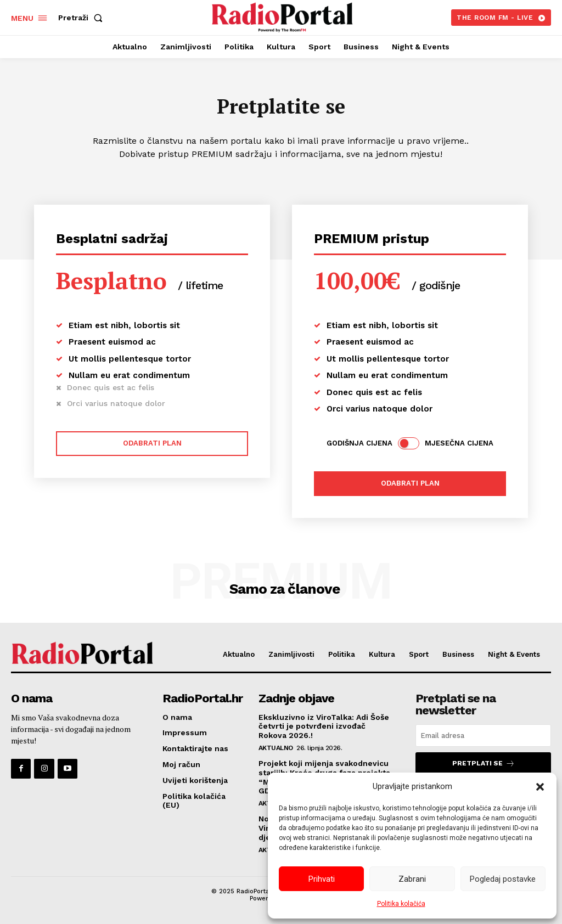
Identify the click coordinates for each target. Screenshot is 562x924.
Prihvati (322, 879)
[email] (483, 736)
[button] (540, 787)
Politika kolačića (401, 904)
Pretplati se (484, 764)
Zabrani (412, 879)
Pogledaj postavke (503, 879)
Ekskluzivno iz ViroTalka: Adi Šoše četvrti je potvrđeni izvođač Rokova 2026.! (324, 726)
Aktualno (276, 748)
